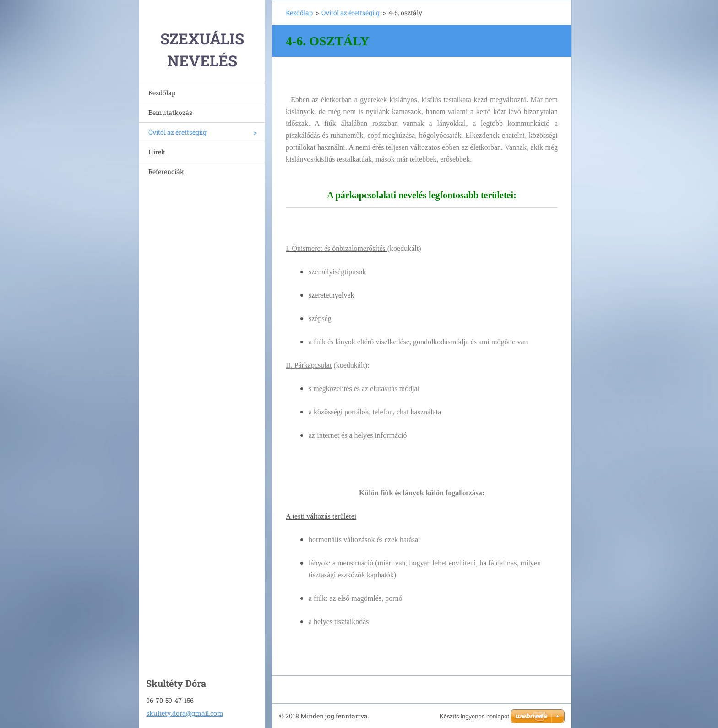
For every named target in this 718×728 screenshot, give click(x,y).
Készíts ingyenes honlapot (474, 716)
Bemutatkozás (170, 112)
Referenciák (166, 171)
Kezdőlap (162, 93)
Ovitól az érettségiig (177, 132)
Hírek (157, 152)
